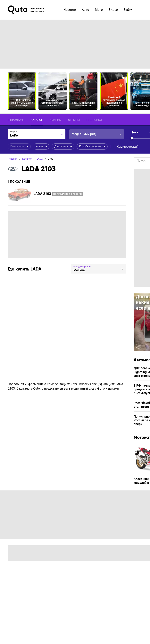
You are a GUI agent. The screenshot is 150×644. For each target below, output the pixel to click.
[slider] (132, 138)
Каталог (27, 159)
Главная (13, 159)
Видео (113, 10)
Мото (99, 10)
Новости (70, 10)
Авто (85, 10)
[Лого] (26, 10)
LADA (40, 159)
